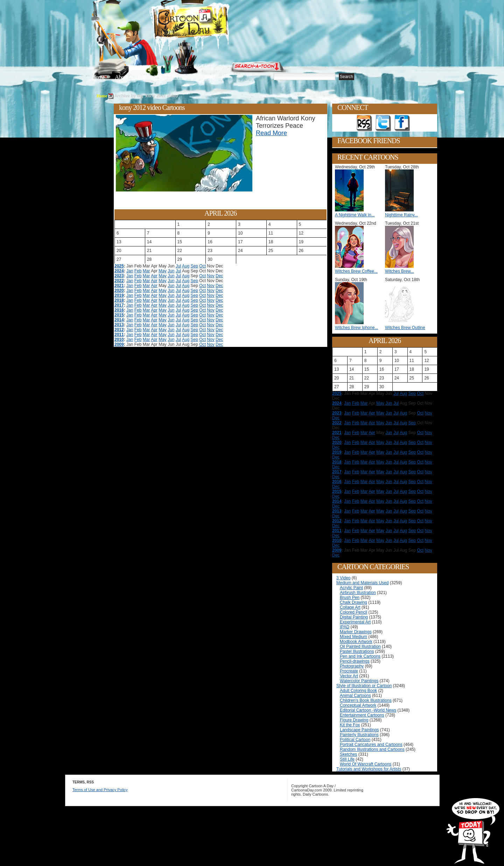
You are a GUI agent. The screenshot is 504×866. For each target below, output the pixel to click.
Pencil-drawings (355, 661)
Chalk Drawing (353, 602)
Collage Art (350, 607)
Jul (178, 266)
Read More (271, 133)
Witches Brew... (400, 271)
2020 (119, 291)
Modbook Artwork (356, 642)
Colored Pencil (353, 612)
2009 (119, 344)
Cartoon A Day (208, 23)
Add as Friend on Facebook (402, 123)
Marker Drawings (356, 632)
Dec (219, 276)
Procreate (349, 671)
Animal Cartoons (355, 696)
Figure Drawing (354, 720)
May (163, 271)
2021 (119, 286)
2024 (119, 271)
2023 (119, 276)
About (121, 77)
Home (98, 77)
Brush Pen (350, 598)
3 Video (343, 578)
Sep (194, 266)
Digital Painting (354, 617)
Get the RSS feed (364, 123)
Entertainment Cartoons (362, 715)
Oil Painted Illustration (360, 647)
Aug (186, 266)
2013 (119, 325)
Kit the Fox (350, 725)
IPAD (345, 627)
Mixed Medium (353, 637)
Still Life (347, 759)
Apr (154, 276)
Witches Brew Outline (405, 328)
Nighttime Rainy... (401, 215)
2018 (119, 300)
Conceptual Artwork (358, 705)
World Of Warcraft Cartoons (366, 764)
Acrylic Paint (351, 588)
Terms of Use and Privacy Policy (100, 790)
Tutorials (176, 77)
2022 (119, 281)
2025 (119, 266)
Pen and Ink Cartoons (360, 656)
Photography (352, 666)
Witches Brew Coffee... (356, 271)
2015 (119, 315)
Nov (211, 276)
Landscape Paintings (359, 730)
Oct (202, 266)
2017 (119, 305)
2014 (119, 320)
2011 (119, 335)
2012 (119, 330)
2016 (119, 310)
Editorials (148, 77)
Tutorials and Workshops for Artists (369, 769)
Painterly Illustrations (359, 735)
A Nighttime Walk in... (355, 215)
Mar (146, 271)
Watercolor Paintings (359, 681)
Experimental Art (355, 622)
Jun (171, 271)
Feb (138, 271)
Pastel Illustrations (357, 651)
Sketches (348, 754)
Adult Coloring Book (358, 691)
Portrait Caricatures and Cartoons (371, 745)
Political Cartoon (355, 740)
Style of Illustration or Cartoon (364, 686)
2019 (119, 295)
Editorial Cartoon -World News (368, 710)
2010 (119, 340)
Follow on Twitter (383, 123)
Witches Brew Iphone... (356, 328)
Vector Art (349, 676)
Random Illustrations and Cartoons (372, 749)
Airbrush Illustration (358, 593)
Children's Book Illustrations (366, 700)
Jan (130, 271)
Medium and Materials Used (362, 583)
